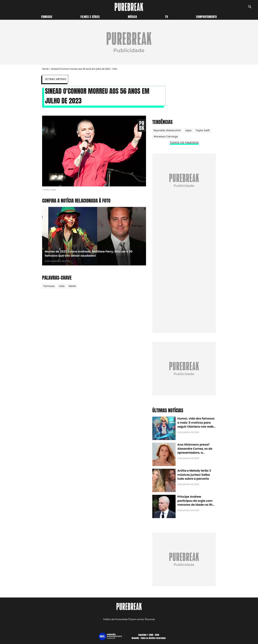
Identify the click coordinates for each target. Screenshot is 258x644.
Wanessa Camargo (166, 136)
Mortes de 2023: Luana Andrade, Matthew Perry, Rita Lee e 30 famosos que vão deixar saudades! (89, 253)
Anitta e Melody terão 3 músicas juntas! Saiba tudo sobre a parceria (194, 475)
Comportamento (206, 17)
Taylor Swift (203, 130)
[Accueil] (129, 7)
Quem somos (137, 619)
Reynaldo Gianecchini (167, 130)
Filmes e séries (90, 17)
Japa (188, 130)
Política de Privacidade (115, 619)
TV (167, 17)
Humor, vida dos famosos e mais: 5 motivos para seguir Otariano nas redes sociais (196, 425)
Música (132, 17)
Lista (62, 286)
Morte (72, 286)
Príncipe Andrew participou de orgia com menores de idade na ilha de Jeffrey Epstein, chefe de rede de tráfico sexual (196, 505)
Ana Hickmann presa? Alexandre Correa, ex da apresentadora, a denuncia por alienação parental (195, 453)
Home (45, 69)
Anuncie (150, 619)
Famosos (47, 17)
